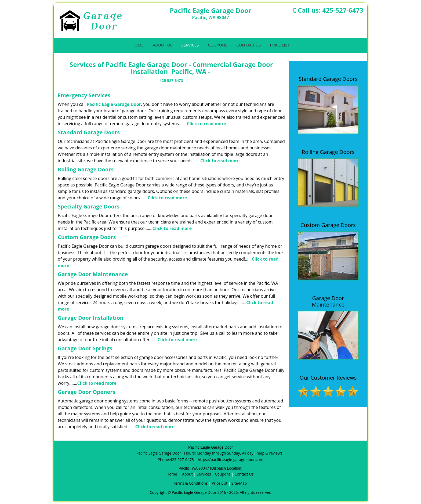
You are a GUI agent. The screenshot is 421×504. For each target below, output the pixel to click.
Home (138, 45)
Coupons (217, 45)
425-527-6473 (343, 10)
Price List (280, 45)
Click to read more (206, 124)
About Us (162, 45)
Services (190, 45)
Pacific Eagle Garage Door (114, 104)
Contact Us (248, 45)
